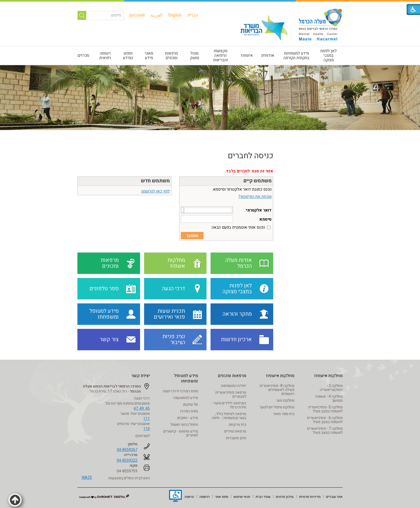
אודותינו (268, 55)
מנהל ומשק (194, 56)
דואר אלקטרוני (259, 210)
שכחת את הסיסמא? (255, 197)
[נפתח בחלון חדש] (175, 496)
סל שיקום (191, 404)
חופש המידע (128, 56)
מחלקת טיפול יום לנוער (277, 407)
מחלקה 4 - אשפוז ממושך (329, 398)
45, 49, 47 (142, 409)
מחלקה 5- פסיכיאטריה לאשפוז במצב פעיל (325, 409)
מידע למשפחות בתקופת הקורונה (296, 56)
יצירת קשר (141, 376)
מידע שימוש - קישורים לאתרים (181, 433)
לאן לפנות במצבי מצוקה (329, 55)
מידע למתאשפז (186, 398)
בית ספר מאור (284, 414)
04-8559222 (127, 460)
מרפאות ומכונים (171, 56)
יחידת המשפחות (234, 386)
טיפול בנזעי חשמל (184, 425)
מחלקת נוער (285, 400)
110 (147, 429)
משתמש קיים (258, 181)
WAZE (87, 478)
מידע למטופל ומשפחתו (186, 378)
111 (147, 419)
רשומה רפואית (105, 56)
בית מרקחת (237, 425)
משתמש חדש (155, 181)
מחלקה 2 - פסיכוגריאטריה (331, 388)
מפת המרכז (189, 411)
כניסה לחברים (250, 156)
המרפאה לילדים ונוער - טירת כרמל (229, 405)
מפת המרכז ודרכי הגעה (180, 391)
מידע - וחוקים (188, 418)
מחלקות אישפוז (328, 376)
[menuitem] (193, 15)
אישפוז (247, 55)
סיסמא (266, 219)
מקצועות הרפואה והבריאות (220, 55)
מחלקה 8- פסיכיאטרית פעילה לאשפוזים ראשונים (277, 390)
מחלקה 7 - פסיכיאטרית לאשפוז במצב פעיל (325, 431)
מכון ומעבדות (236, 438)
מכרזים (83, 55)
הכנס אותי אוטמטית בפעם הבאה (238, 227)
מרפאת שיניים (235, 431)
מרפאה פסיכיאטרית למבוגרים (231, 394)
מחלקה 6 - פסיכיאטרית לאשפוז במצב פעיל (325, 420)
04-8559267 (127, 450)
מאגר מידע (149, 56)
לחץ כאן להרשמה (155, 191)
